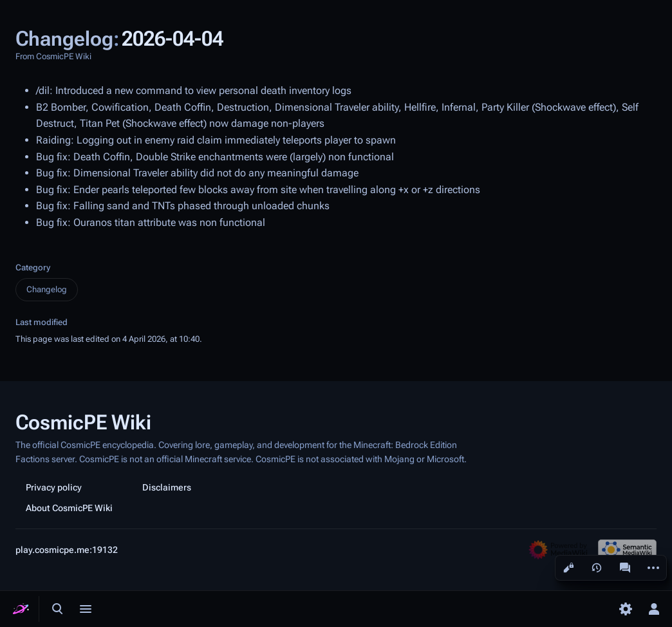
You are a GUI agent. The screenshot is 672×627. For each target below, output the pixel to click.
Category (33, 267)
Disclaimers (167, 487)
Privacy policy (54, 487)
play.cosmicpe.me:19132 (67, 550)
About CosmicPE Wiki (69, 508)
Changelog (47, 289)
